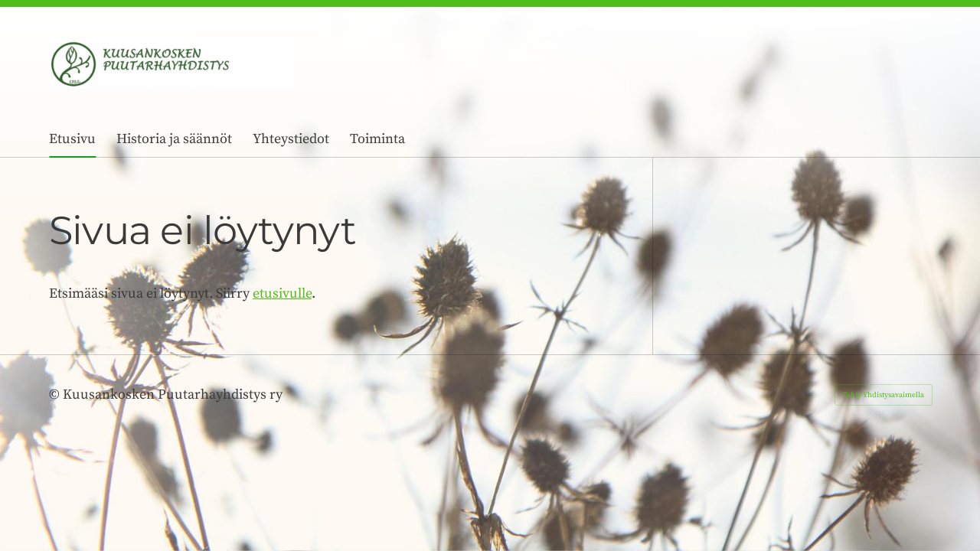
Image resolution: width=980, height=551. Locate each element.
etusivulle (282, 293)
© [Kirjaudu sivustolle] (56, 395)
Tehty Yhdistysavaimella (884, 395)
